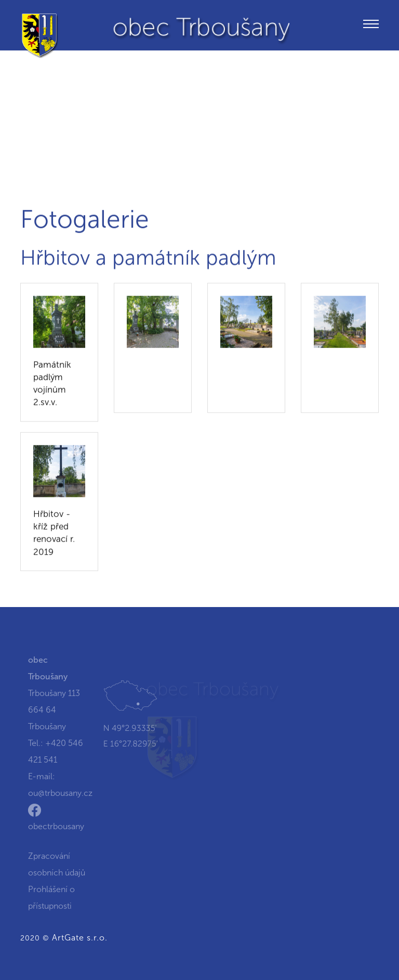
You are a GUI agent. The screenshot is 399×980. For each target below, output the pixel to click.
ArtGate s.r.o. (80, 938)
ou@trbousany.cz (60, 798)
